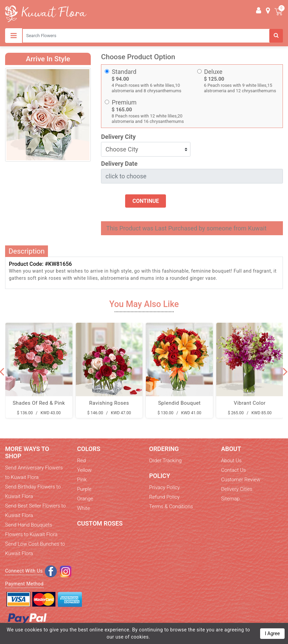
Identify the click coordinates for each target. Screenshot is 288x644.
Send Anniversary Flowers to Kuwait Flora (34, 472)
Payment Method (24, 584)
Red (82, 461)
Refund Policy (165, 497)
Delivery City (118, 137)
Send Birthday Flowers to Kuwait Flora (33, 492)
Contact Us (233, 470)
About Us (231, 461)
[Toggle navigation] (14, 36)
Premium (124, 102)
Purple (84, 489)
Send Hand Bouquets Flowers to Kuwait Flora (31, 530)
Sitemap (230, 499)
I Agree (272, 633)
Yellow (84, 470)
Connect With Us (24, 571)
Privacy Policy (165, 487)
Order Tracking (166, 461)
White (84, 508)
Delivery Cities (237, 489)
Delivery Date (119, 164)
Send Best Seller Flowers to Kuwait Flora (35, 511)
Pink (82, 480)
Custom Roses (100, 523)
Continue (146, 201)
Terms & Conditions (171, 506)
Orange (85, 499)
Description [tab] (27, 251)
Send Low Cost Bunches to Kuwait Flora (35, 549)
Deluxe (213, 72)
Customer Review (241, 480)
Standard (124, 72)
